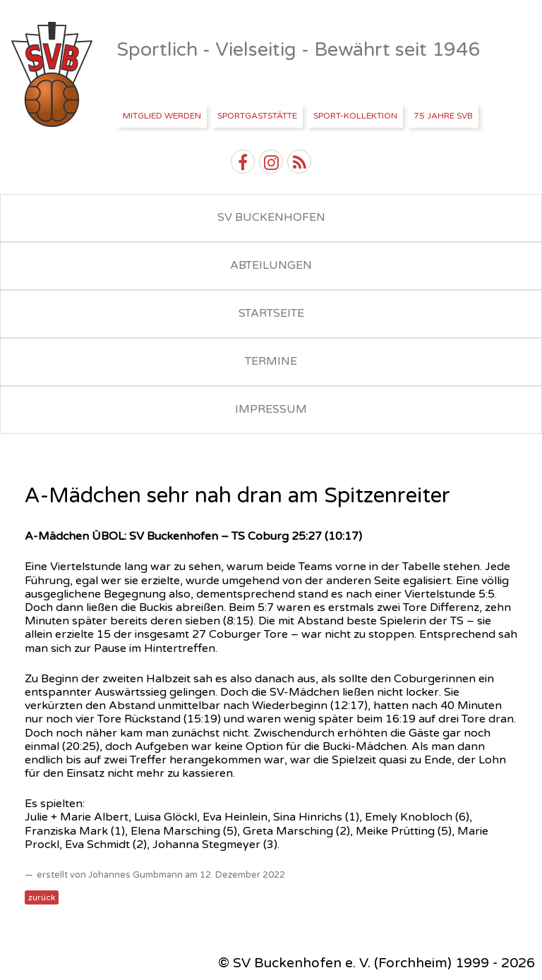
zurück (42, 897)
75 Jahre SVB (443, 116)
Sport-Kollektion (355, 116)
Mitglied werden (162, 116)
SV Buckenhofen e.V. (53, 75)
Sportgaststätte (257, 116)
